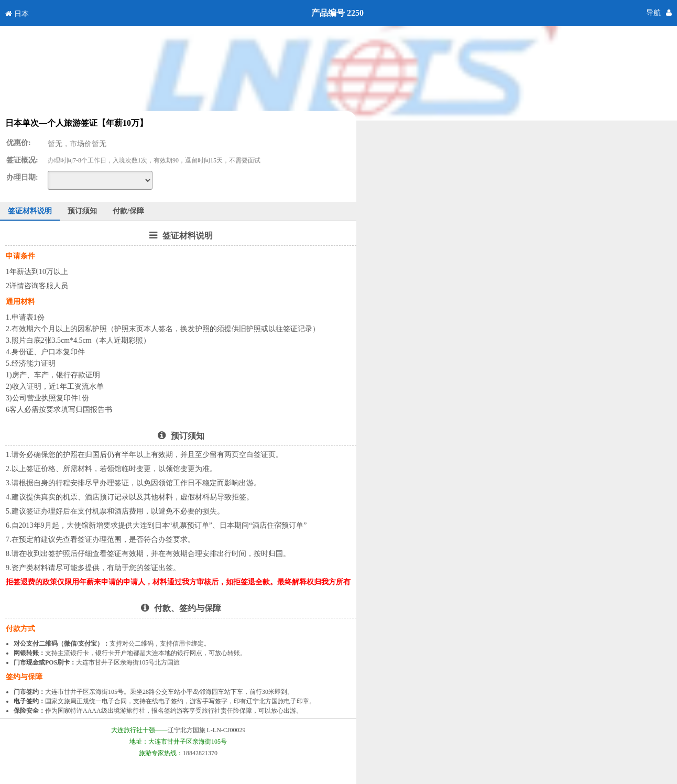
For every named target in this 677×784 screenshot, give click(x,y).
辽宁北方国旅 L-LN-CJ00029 (207, 730)
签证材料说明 (30, 211)
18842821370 (200, 753)
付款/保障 (128, 211)
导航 (653, 13)
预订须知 (82, 211)
